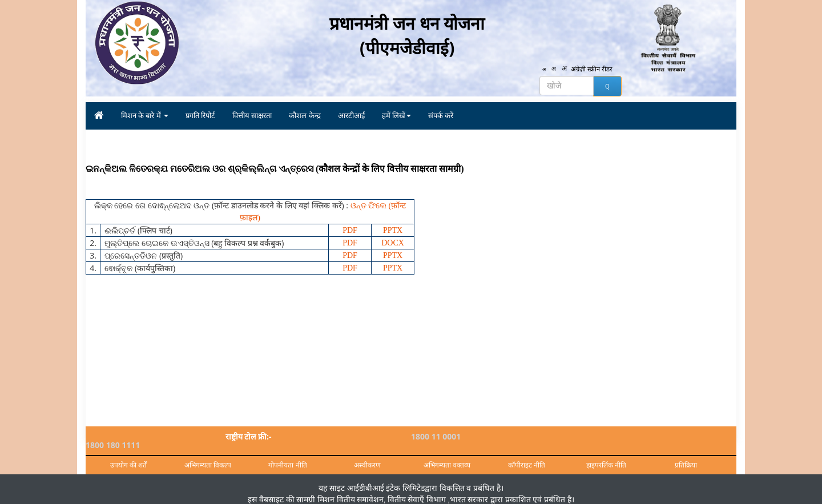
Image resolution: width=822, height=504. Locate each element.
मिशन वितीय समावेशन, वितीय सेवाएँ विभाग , (382, 490)
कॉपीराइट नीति (527, 456)
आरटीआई (351, 115)
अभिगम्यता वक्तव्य (447, 456)
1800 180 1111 (601, 436)
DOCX (393, 243)
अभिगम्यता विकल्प (208, 456)
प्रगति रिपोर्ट (200, 115)
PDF (350, 230)
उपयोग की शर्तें (128, 456)
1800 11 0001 (436, 436)
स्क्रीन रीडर (602, 70)
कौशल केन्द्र (305, 115)
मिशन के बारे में (145, 115)
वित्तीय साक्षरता (252, 115)
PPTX (393, 230)
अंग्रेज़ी (579, 70)
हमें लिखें (396, 115)
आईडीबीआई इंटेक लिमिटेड (386, 479)
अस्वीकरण (367, 456)
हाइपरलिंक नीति (606, 456)
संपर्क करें (441, 115)
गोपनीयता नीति (287, 456)
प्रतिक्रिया (686, 456)
